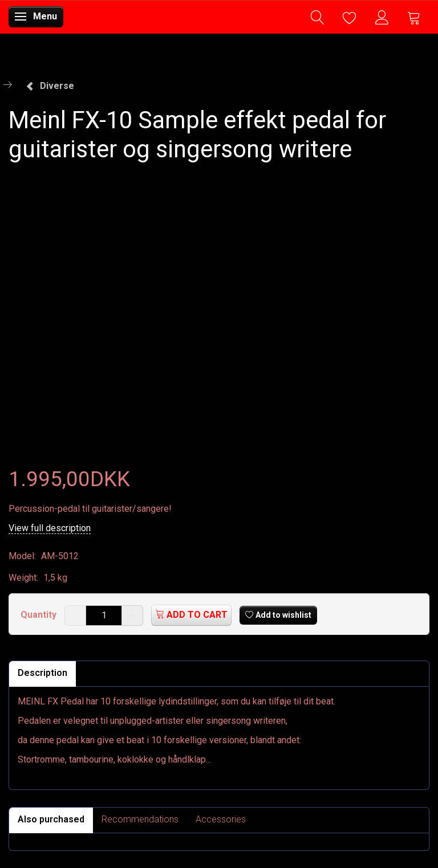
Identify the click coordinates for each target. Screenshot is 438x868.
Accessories (221, 819)
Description (42, 673)
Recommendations (140, 819)
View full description (50, 528)
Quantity (40, 615)
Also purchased (51, 819)
